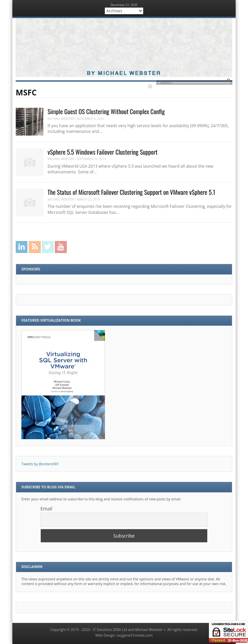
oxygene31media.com (135, 635)
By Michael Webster (124, 73)
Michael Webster (61, 119)
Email (46, 509)
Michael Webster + (150, 630)
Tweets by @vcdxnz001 (40, 464)
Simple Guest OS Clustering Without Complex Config (106, 111)
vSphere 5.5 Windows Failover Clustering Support (102, 152)
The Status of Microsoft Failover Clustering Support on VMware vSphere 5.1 (131, 192)
